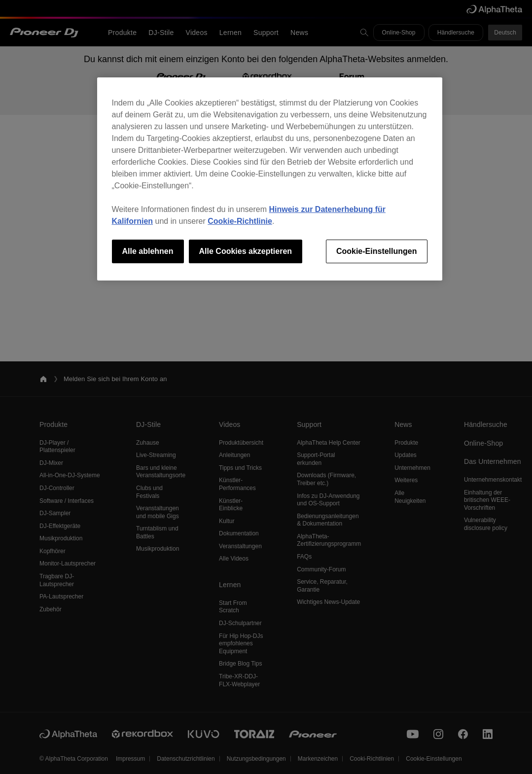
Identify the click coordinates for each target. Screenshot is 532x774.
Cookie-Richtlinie (240, 221)
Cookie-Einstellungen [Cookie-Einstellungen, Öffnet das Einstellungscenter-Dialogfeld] (377, 251)
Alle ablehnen (148, 251)
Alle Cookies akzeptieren (246, 251)
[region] (270, 179)
